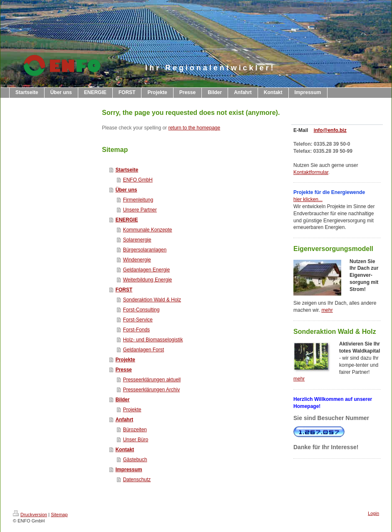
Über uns (126, 190)
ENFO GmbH (138, 180)
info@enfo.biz (330, 130)
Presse (123, 370)
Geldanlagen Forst (143, 350)
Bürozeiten (135, 430)
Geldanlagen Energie (146, 270)
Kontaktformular (311, 172)
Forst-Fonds (136, 330)
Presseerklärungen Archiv (151, 390)
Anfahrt (124, 420)
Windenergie (137, 260)
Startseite (127, 170)
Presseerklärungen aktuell (152, 380)
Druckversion (30, 515)
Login (373, 513)
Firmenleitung (138, 200)
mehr (327, 310)
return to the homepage (194, 128)
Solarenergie (137, 240)
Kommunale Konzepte (147, 230)
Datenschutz (137, 480)
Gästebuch (135, 460)
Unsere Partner (140, 210)
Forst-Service (138, 320)
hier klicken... (308, 199)
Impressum (129, 470)
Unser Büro (135, 440)
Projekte (125, 360)
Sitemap (59, 515)
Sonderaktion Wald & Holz (152, 300)
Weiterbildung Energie (147, 280)
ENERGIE (127, 220)
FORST (124, 290)
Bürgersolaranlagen (145, 250)
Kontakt (125, 450)
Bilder (122, 400)
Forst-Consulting (141, 310)
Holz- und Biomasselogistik (153, 340)
